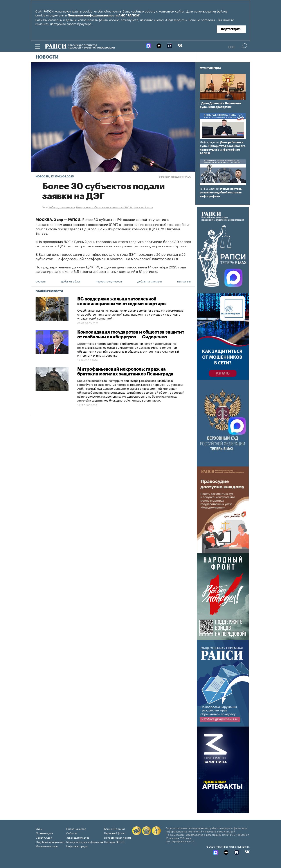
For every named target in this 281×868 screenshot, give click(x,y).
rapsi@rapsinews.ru (183, 841)
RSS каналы (184, 281)
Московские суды (47, 846)
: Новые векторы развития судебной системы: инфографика (221, 192)
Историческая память (118, 837)
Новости (47, 57)
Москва (139, 207)
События (72, 833)
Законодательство (78, 837)
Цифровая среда (77, 846)
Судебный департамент (51, 842)
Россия (149, 207)
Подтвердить (231, 29)
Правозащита (44, 833)
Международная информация (85, 842)
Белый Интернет (115, 828)
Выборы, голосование (62, 207)
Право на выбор (76, 828)
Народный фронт (115, 833)
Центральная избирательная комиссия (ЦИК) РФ (105, 207)
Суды (39, 828)
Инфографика (209, 142)
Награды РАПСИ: (115, 842)
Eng (232, 46)
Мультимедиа (210, 68)
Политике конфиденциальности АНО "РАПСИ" (104, 16)
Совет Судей (44, 837)
